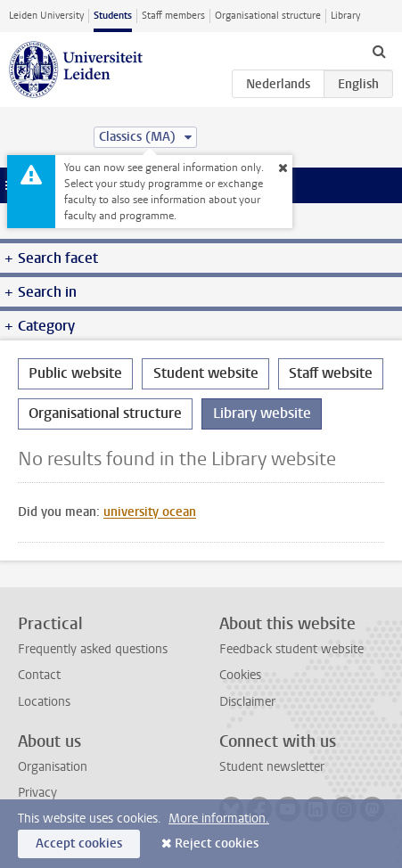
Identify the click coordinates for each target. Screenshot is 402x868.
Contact (39, 675)
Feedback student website (291, 649)
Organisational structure (268, 16)
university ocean (150, 512)
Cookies (240, 675)
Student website (206, 373)
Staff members (173, 16)
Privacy (37, 793)
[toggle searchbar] (379, 51)
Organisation (53, 767)
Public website (75, 373)
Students (113, 16)
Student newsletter (272, 767)
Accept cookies (79, 843)
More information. (219, 819)
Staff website (331, 373)
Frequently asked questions (93, 649)
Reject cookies (217, 843)
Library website (262, 413)
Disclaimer (247, 702)
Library (345, 16)
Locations (44, 702)
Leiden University (46, 16)
